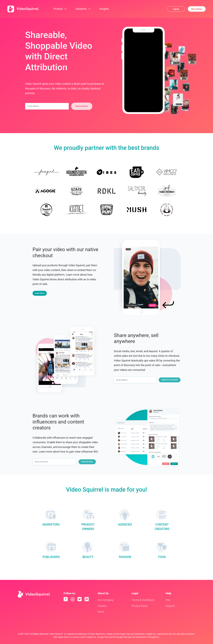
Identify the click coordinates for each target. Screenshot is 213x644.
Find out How (82, 106)
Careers (102, 606)
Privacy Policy (140, 606)
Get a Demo (197, 9)
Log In (176, 9)
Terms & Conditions (143, 600)
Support (170, 606)
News (101, 612)
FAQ (168, 600)
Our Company (106, 600)
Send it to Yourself (170, 380)
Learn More (40, 293)
